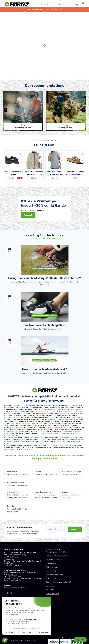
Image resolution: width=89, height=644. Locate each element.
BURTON (81, 414)
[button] (48, 4)
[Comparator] (65, 4)
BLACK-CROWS (67, 412)
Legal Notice (32, 641)
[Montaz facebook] (11, 593)
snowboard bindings (66, 414)
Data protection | (21, 641)
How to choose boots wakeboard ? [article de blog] (44, 369)
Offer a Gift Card (52, 593)
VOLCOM (68, 446)
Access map (9, 559)
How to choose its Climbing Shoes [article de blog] (44, 325)
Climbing (17, 428)
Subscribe (75, 529)
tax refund (50, 590)
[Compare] (21, 161)
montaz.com (13, 575)
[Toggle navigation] (42, 4)
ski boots (78, 409)
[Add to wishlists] (21, 154)
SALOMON (42, 434)
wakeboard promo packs (56, 428)
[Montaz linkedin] (17, 593)
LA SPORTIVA (73, 434)
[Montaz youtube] (14, 593)
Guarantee (50, 586)
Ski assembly (51, 571)
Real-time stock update (55, 575)
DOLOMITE (17, 435)
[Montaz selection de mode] (71, 4)
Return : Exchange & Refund (57, 556)
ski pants (70, 420)
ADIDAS (12, 449)
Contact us (23, 588)
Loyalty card (51, 563)
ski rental (31, 437)
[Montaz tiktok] (5, 593)
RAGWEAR (57, 446)
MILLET (50, 434)
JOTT (49, 446)
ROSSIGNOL (41, 412)
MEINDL (57, 434)
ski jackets (72, 418)
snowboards (44, 414)
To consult (28, 215)
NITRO (10, 415)
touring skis (9, 432)
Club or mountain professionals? (58, 582)
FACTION (56, 412)
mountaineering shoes (71, 432)
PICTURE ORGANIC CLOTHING (24, 423)
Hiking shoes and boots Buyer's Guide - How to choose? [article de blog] (44, 278)
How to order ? (52, 578)
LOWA (64, 434)
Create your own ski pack (50, 409)
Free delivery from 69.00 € (56, 552)
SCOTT (76, 412)
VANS (6, 449)
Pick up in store (52, 567)
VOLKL (49, 412)
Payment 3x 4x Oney (54, 560)
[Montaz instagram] (8, 593)
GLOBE (23, 449)
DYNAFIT (8, 435)
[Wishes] (59, 4)
